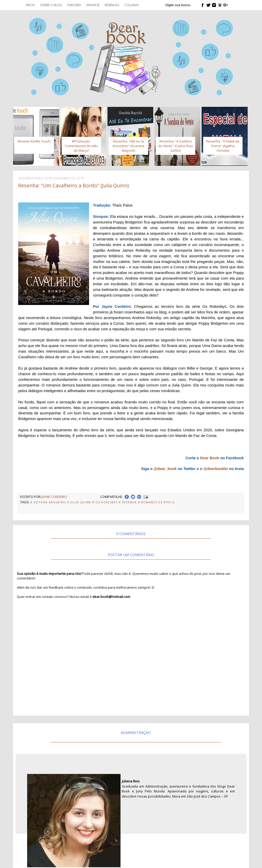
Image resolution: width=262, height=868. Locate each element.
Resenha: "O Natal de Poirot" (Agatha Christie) (223, 146)
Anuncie (93, 5)
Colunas (132, 5)
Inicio (30, 5)
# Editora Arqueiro (48, 502)
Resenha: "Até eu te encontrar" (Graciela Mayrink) (128, 146)
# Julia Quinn (79, 502)
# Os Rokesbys (105, 502)
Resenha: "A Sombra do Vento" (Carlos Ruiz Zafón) (176, 146)
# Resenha (128, 502)
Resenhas (112, 5)
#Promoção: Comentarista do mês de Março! (81, 146)
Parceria (74, 5)
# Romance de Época (156, 502)
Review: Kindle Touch (34, 141)
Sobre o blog (51, 5)
